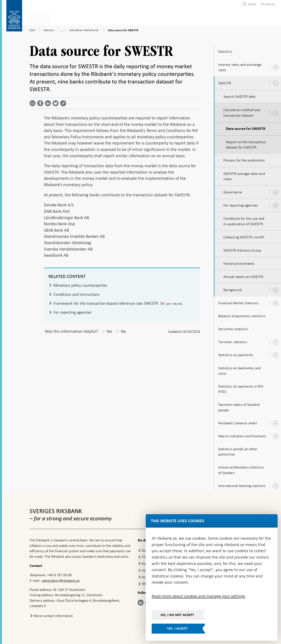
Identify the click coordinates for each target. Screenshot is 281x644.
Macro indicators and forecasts (242, 435)
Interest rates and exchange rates (240, 66)
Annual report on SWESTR (243, 275)
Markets (169, 18)
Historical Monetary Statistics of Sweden (241, 469)
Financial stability (139, 18)
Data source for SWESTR (246, 127)
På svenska (268, 4)
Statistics (38, 18)
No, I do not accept (177, 615)
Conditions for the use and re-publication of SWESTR (244, 220)
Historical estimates (239, 262)
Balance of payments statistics (242, 315)
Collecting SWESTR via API (244, 236)
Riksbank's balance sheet (238, 422)
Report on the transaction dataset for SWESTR (246, 143)
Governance (233, 191)
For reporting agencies (241, 204)
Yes (109, 331)
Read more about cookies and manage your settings (198, 596)
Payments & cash (67, 18)
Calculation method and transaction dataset (242, 111)
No (123, 331)
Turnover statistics (233, 341)
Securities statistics (233, 328)
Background (233, 289)
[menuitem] (267, 4)
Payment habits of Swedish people (239, 406)
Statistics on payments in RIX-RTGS (241, 388)
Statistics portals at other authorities (238, 450)
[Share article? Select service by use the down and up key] (49, 102)
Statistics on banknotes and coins (239, 369)
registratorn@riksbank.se (61, 579)
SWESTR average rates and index (244, 175)
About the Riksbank (237, 18)
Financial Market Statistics (238, 302)
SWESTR (225, 82)
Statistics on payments (236, 354)
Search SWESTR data (239, 95)
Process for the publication (244, 159)
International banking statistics (242, 484)
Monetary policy (102, 18)
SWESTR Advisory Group (242, 249)
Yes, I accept (177, 628)
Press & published (198, 18)
